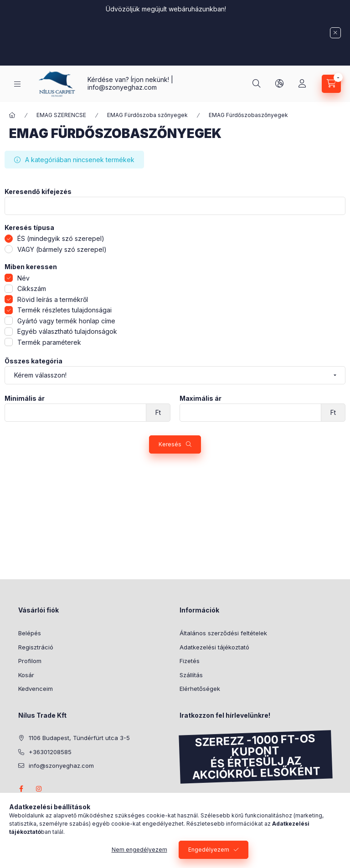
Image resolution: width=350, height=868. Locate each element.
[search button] (257, 84)
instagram (39, 789)
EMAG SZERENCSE (61, 115)
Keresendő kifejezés (38, 192)
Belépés (30, 633)
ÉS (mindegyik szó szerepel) (61, 238)
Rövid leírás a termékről (53, 299)
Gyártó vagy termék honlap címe (66, 321)
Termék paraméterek (49, 342)
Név (23, 278)
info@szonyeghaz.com (122, 87)
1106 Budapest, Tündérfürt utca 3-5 (79, 738)
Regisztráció (36, 647)
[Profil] (302, 84)
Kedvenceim (36, 689)
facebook (21, 789)
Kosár (26, 675)
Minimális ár (25, 398)
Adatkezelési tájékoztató (214, 647)
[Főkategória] (12, 115)
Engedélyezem (209, 850)
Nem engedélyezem (139, 850)
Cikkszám (32, 288)
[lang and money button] (279, 84)
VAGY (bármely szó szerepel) (62, 249)
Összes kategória (33, 361)
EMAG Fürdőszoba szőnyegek (147, 115)
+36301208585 (50, 752)
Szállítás (191, 675)
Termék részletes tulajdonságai (64, 310)
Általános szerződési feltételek (223, 633)
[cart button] (331, 84)
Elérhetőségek (200, 689)
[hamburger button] (17, 84)
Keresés (170, 444)
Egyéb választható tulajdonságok (67, 331)
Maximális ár (201, 398)
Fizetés (190, 661)
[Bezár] (335, 33)
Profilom (30, 661)
